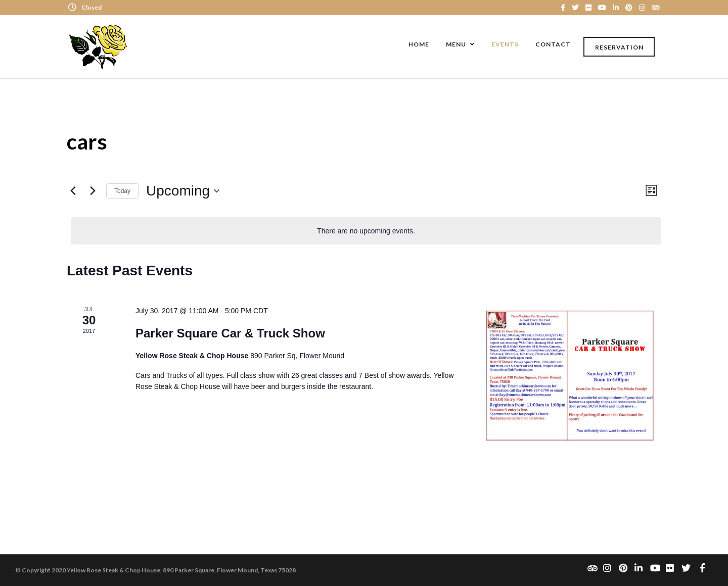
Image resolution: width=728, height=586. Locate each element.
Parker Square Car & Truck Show (230, 333)
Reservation (619, 47)
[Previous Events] (73, 191)
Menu (456, 44)
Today (122, 191)
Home (419, 44)
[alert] (366, 231)
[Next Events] (93, 191)
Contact (553, 44)
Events (505, 44)
